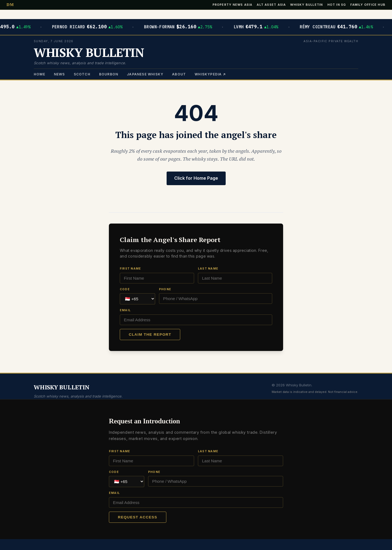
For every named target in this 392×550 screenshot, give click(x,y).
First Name (130, 269)
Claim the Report (150, 334)
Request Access (138, 517)
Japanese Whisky (145, 74)
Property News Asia (233, 5)
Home (39, 74)
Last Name (208, 269)
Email (125, 310)
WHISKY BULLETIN (89, 52)
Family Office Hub (368, 5)
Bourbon (109, 74)
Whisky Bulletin (307, 5)
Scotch (82, 74)
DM (10, 5)
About (179, 74)
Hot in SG (337, 5)
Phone (165, 289)
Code (125, 289)
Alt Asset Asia (271, 5)
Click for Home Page (196, 178)
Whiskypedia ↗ (210, 74)
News (59, 74)
